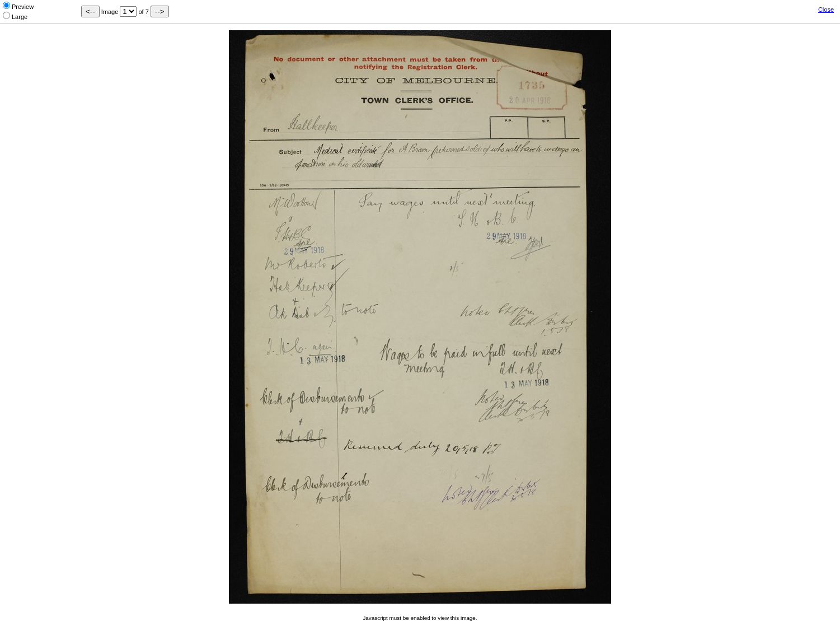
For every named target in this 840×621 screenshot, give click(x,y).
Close (826, 10)
